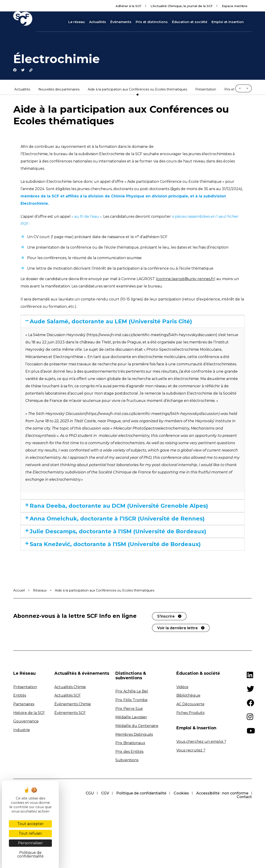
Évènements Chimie (73, 740)
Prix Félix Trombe (131, 736)
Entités (20, 732)
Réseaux (40, 627)
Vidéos (182, 723)
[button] (250, 22)
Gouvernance (26, 758)
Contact (244, 833)
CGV (102, 830)
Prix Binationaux (130, 779)
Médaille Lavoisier (131, 754)
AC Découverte (190, 740)
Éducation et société (190, 22)
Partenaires (24, 740)
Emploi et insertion (228, 22)
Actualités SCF (68, 732)
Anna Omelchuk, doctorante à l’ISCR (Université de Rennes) (121, 534)
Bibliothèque (188, 732)
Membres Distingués (134, 771)
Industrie (22, 766)
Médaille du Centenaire (137, 762)
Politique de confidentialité (139, 830)
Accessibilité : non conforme (222, 830)
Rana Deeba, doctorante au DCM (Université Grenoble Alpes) (127, 513)
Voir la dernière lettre (178, 664)
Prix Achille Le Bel (132, 728)
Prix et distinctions (152, 22)
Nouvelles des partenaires (59, 91)
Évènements (121, 22)
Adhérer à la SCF (129, 6)
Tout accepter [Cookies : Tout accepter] (30, 824)
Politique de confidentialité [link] (30, 854)
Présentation (206, 91)
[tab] (132, 323)
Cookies (180, 830)
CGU (86, 830)
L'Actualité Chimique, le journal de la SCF (182, 6)
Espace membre (235, 6)
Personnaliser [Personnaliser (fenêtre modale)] (30, 843)
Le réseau (77, 22)
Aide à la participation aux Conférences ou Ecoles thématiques (137, 91)
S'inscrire (166, 653)
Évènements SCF (70, 749)
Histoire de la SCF (29, 749)
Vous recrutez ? (191, 787)
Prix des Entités (129, 788)
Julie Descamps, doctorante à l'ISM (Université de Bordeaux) (119, 555)
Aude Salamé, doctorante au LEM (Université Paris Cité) (133, 323)
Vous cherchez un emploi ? (201, 778)
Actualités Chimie (70, 723)
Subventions (127, 797)
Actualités (98, 22)
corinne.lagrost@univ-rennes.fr (185, 280)
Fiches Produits (190, 749)
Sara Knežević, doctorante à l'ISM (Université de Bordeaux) (116, 576)
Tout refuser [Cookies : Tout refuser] (30, 833)
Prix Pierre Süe (129, 745)
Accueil (19, 627)
